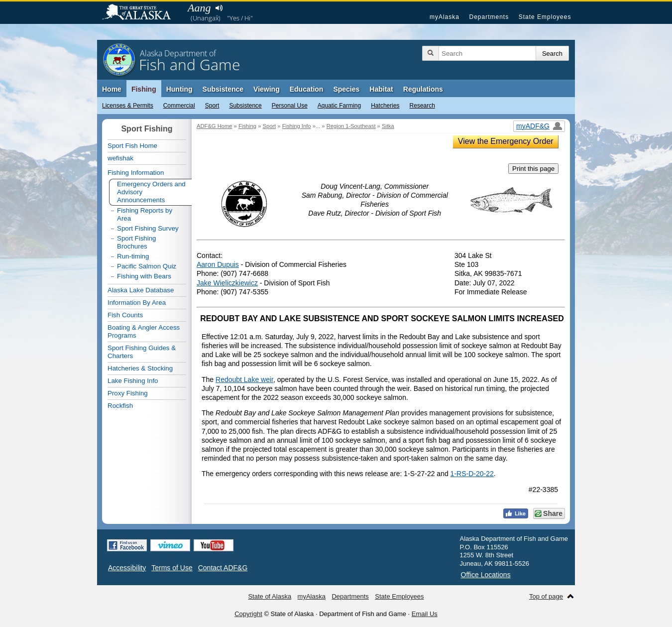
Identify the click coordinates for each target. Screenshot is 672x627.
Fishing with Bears (144, 276)
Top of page (546, 596)
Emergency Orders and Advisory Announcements (151, 192)
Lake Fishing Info (133, 381)
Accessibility (127, 568)
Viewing (267, 89)
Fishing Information (136, 173)
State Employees (545, 17)
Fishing (144, 89)
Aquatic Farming (339, 106)
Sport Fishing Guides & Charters (142, 352)
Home (112, 89)
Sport (212, 106)
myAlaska (445, 17)
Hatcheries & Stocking (140, 368)
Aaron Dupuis (218, 264)
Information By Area (137, 303)
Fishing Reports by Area (145, 214)
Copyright (248, 614)
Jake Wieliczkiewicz (227, 283)
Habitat (381, 89)
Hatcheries (385, 106)
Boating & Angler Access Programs (144, 331)
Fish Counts (125, 315)
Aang (199, 8)
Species (346, 89)
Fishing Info (297, 126)
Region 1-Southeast (351, 126)
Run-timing (133, 256)
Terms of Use (172, 568)
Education (307, 89)
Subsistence (245, 106)
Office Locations (486, 575)
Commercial (179, 106)
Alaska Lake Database (141, 290)
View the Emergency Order (506, 141)
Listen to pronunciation (219, 8)
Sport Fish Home (132, 146)
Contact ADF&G (223, 568)
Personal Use (290, 106)
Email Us (425, 614)
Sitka (388, 126)
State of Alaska (141, 13)
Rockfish (120, 406)
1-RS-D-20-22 (472, 474)
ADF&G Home (215, 126)
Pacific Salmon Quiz (147, 266)
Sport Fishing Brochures (137, 242)
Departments (489, 17)
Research (422, 106)
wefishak (120, 158)
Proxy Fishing (128, 393)
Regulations (423, 89)
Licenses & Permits (128, 106)
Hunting (179, 89)
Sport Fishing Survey (148, 228)
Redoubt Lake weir (244, 379)
